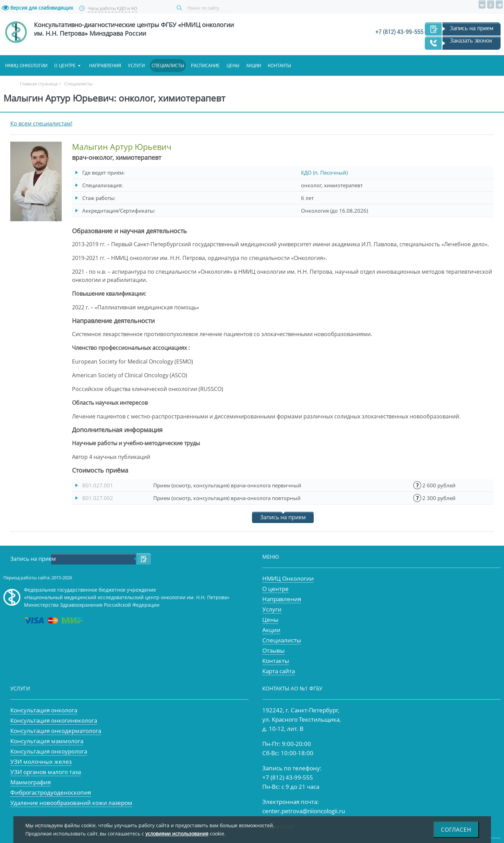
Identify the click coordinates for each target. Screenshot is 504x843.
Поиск (180, 8)
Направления (105, 66)
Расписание (205, 66)
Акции (254, 66)
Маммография (31, 782)
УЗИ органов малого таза (46, 772)
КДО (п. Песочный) (324, 173)
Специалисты (168, 66)
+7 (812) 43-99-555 (399, 32)
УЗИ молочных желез (41, 762)
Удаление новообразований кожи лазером (71, 803)
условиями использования (177, 834)
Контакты (279, 66)
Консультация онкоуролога (49, 751)
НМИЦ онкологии (26, 66)
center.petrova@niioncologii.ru (304, 811)
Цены (233, 66)
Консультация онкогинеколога (54, 720)
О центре (65, 66)
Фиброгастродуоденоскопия (51, 792)
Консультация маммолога (47, 741)
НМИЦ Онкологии (288, 578)
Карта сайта (279, 671)
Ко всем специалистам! (41, 123)
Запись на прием (472, 28)
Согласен (456, 830)
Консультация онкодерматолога (56, 731)
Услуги (136, 66)
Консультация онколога (44, 710)
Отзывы (273, 650)
